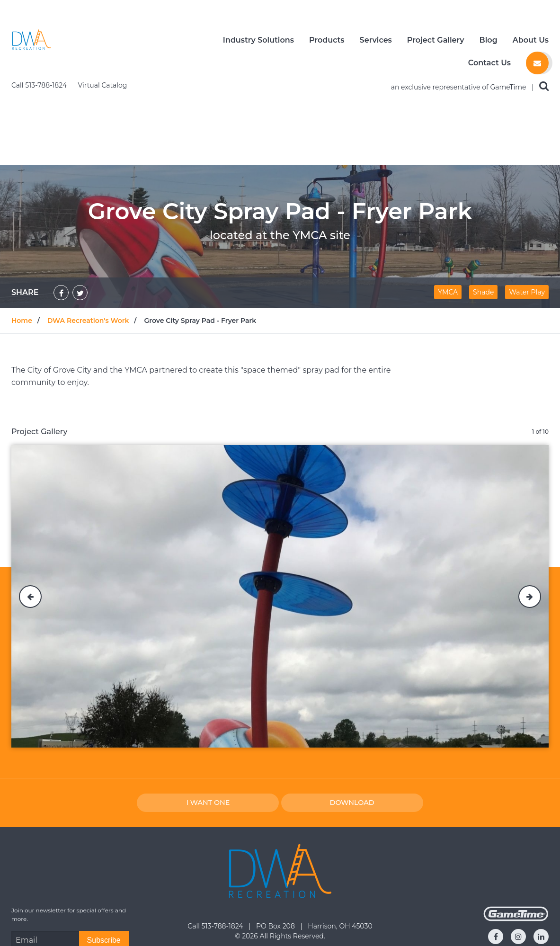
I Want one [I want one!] (208, 727)
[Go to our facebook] (496, 861)
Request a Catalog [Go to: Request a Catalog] (467, 925)
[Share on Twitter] (80, 217)
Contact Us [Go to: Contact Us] (280, 925)
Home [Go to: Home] (22, 245)
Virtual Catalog (103, 9)
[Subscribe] (104, 865)
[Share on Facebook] (61, 217)
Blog (489, 40)
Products (327, 40)
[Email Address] (45, 865)
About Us (531, 40)
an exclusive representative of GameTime (460, 11)
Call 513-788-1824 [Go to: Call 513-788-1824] (216, 850)
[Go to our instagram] (518, 861)
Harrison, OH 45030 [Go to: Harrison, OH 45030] (340, 850)
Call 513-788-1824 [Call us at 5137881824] (40, 9)
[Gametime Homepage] (516, 843)
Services (376, 40)
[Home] (31, 40)
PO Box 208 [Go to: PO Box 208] (276, 850)
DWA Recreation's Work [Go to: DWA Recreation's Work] (88, 245)
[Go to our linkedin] (541, 861)
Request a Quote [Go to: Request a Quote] (93, 925)
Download (352, 727)
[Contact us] (537, 63)
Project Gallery (436, 40)
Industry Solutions (258, 40)
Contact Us (489, 63)
